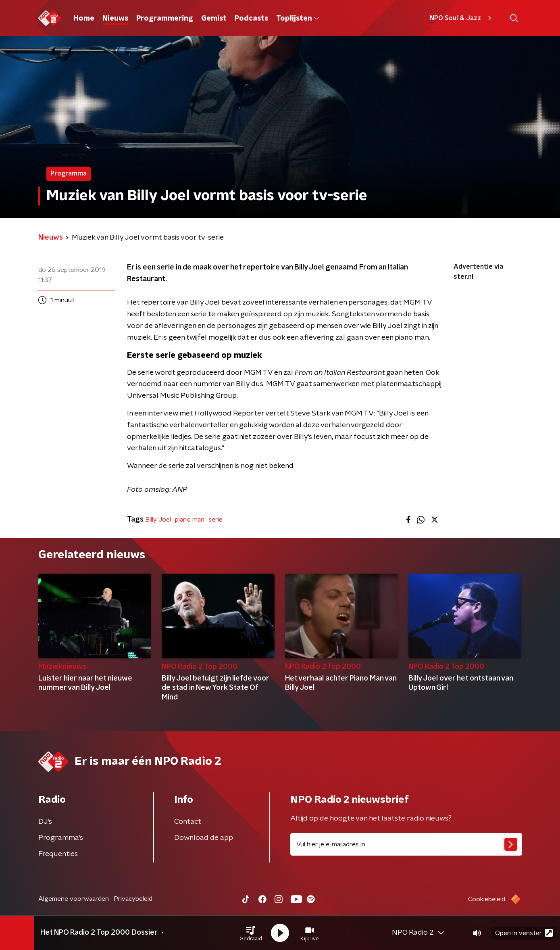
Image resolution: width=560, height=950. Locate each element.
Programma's (61, 838)
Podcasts (251, 19)
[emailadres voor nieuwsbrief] (406, 844)
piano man (190, 520)
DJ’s (45, 822)
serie (215, 520)
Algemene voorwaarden (74, 899)
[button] (251, 933)
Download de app (204, 838)
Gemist (214, 19)
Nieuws (115, 19)
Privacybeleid (133, 899)
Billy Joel (158, 520)
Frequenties (58, 854)
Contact (188, 822)
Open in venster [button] (524, 933)
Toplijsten (298, 19)
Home (84, 19)
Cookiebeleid (487, 899)
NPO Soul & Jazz (462, 18)
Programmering (165, 19)
